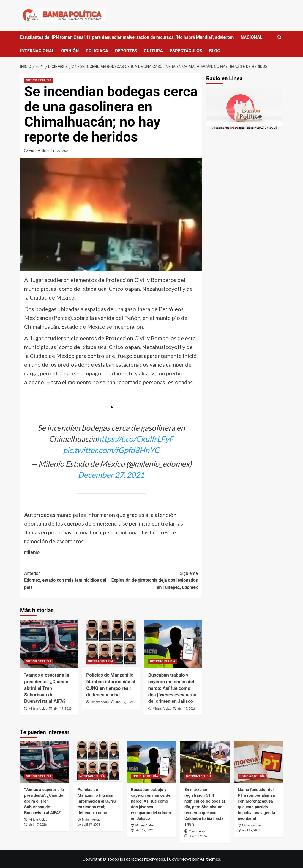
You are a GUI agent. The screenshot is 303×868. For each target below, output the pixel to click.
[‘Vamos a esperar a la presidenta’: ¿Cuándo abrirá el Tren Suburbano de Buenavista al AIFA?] (49, 644)
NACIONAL (251, 37)
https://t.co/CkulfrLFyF (135, 439)
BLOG (215, 51)
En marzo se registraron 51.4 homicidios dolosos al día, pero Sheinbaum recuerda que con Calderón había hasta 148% (205, 807)
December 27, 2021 (111, 475)
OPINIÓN (70, 51)
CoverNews (180, 859)
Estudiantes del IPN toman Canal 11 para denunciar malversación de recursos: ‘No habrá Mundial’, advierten (127, 37)
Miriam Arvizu (38, 709)
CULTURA (153, 51)
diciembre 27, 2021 (56, 151)
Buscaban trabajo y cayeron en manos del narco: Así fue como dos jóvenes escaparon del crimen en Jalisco (172, 688)
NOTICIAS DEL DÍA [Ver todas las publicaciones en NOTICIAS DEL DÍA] (39, 80)
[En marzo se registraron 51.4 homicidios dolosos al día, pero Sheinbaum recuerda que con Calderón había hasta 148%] (205, 762)
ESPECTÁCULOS (186, 51)
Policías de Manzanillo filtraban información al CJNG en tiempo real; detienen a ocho (97, 801)
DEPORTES (126, 51)
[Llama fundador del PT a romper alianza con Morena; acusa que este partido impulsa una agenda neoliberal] (258, 762)
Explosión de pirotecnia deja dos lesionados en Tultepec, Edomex (155, 580)
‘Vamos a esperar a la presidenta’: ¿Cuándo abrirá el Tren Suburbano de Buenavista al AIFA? (47, 688)
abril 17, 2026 (62, 709)
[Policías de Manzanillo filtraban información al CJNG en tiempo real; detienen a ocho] (111, 644)
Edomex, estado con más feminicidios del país (68, 580)
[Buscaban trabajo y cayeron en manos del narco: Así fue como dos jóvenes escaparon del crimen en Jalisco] (173, 644)
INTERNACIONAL (37, 51)
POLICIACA (97, 51)
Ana (32, 151)
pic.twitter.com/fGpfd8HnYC (111, 450)
